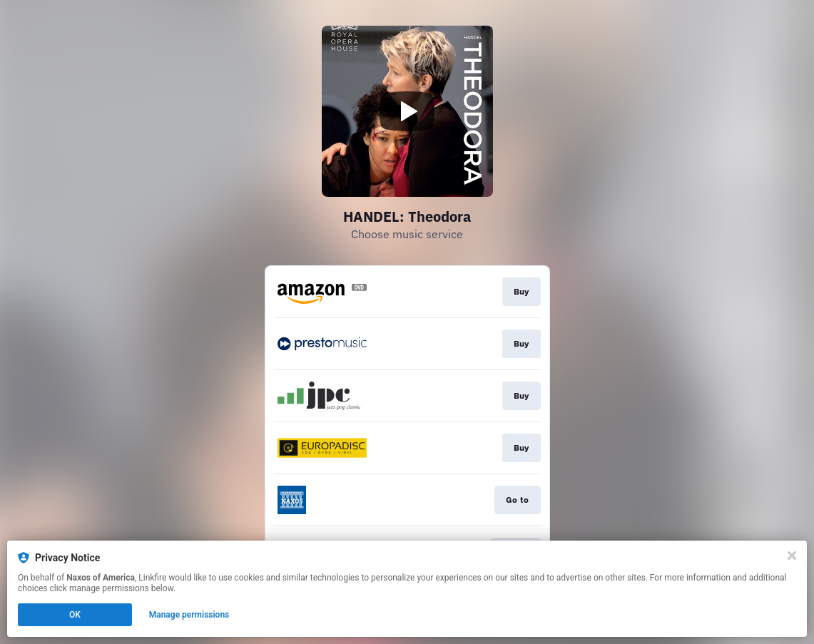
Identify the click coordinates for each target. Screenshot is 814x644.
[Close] (792, 556)
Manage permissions (189, 615)
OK (75, 615)
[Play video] (407, 111)
